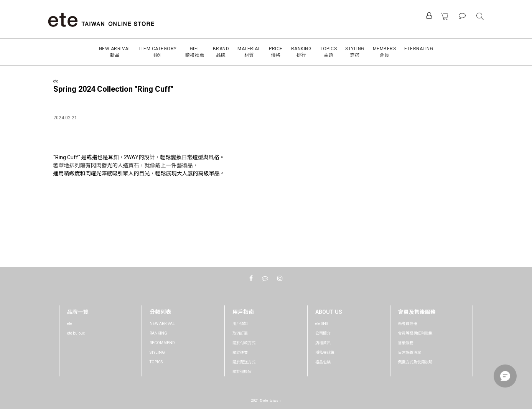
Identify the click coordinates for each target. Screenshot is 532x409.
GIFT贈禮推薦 (195, 52)
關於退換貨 (242, 372)
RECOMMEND (162, 343)
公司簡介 (323, 333)
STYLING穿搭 (355, 52)
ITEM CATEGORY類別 (158, 52)
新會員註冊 (408, 324)
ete (70, 324)
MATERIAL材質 (249, 52)
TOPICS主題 (328, 52)
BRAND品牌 (221, 52)
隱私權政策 (325, 352)
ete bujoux (76, 333)
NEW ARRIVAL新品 (115, 52)
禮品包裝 (323, 362)
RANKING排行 (301, 52)
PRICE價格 (276, 52)
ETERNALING (419, 49)
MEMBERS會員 (385, 52)
